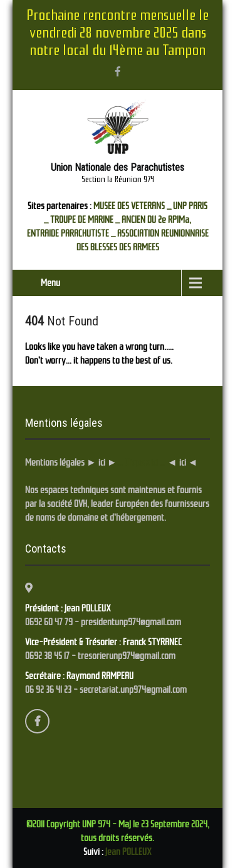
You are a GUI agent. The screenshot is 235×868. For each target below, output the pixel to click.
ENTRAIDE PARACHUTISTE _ (71, 233)
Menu (50, 283)
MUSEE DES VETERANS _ (132, 206)
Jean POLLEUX (128, 852)
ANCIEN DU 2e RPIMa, (156, 220)
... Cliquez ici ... (141, 462)
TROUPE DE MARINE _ (85, 220)
